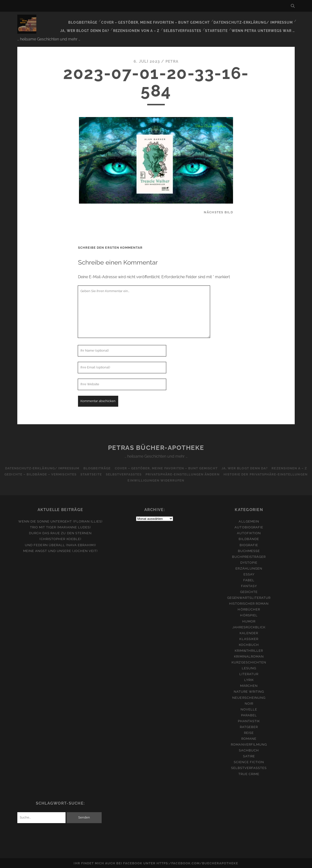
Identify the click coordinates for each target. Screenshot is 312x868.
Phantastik (249, 720)
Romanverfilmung (249, 744)
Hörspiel (249, 615)
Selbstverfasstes (186, 27)
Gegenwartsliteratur (249, 597)
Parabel (249, 715)
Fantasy (249, 585)
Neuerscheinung (249, 697)
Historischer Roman (249, 603)
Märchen (249, 685)
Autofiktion (249, 532)
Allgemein (249, 521)
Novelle (249, 709)
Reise (249, 732)
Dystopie (249, 562)
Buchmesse (249, 550)
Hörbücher (249, 609)
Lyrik (249, 679)
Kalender (249, 632)
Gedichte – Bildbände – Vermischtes (39, 474)
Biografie (249, 544)
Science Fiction (249, 761)
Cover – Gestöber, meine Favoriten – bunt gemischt (162, 21)
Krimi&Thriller (249, 650)
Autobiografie (249, 527)
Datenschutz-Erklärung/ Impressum (255, 21)
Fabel (249, 579)
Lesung (249, 667)
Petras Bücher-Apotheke (156, 447)
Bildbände (249, 538)
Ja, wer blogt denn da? (92, 27)
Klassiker (249, 638)
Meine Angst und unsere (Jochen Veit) (60, 550)
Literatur (249, 673)
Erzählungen (249, 568)
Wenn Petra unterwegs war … (265, 27)
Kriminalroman (249, 656)
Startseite (219, 27)
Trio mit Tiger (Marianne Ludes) (60, 527)
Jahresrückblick (249, 626)
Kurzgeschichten (249, 662)
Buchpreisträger (249, 556)
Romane (249, 738)
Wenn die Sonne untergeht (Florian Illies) (60, 521)
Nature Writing (249, 691)
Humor (249, 620)
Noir (249, 703)
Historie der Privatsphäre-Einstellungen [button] (267, 474)
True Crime (249, 773)
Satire (249, 755)
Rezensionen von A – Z (141, 27)
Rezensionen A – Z (291, 468)
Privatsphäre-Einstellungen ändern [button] (183, 474)
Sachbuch (249, 750)
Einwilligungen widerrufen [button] (156, 480)
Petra (172, 61)
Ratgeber (249, 726)
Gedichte (249, 591)
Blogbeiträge (92, 21)
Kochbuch (249, 644)
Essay (249, 574)
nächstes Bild (218, 212)
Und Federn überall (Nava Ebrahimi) (60, 544)
